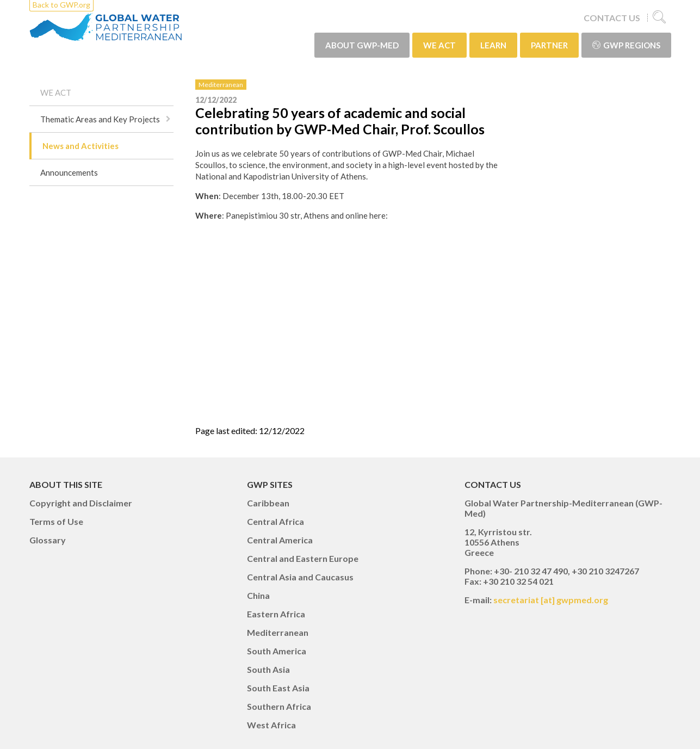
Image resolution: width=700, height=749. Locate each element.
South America (277, 651)
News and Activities (80, 146)
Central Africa (275, 521)
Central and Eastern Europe (303, 558)
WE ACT (439, 45)
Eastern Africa (276, 614)
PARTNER (549, 45)
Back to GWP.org (61, 5)
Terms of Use (56, 521)
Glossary (48, 540)
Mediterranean (221, 85)
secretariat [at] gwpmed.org (551, 600)
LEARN (493, 45)
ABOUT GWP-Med (362, 45)
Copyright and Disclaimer (81, 503)
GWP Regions (626, 45)
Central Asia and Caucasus (300, 577)
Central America (280, 540)
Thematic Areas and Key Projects (100, 119)
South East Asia (278, 688)
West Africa (271, 725)
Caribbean (268, 503)
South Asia (268, 669)
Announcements (69, 172)
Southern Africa (279, 706)
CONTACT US (612, 18)
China (258, 595)
